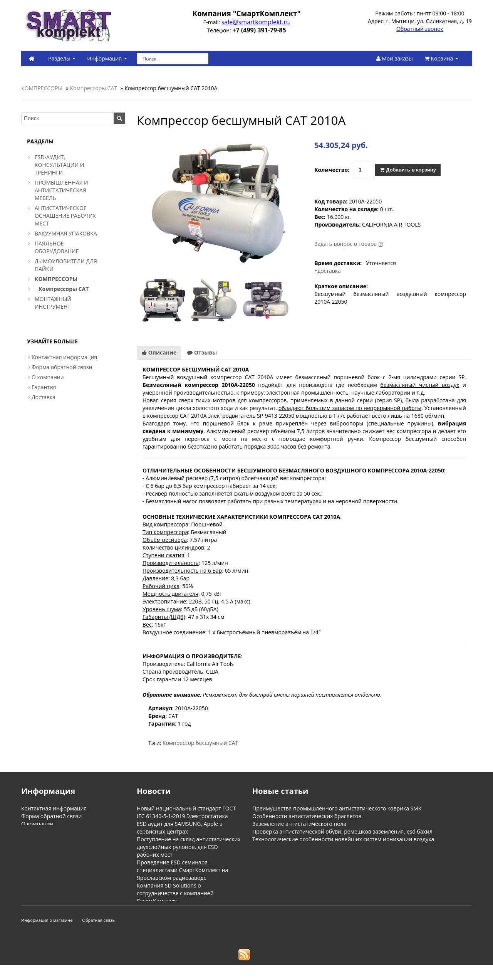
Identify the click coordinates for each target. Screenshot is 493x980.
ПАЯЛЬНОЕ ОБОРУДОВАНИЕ (57, 247)
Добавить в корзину (408, 170)
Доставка (44, 397)
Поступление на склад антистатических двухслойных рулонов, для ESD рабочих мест (189, 847)
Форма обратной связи (62, 367)
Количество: (332, 170)
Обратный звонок (420, 29)
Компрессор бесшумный (195, 743)
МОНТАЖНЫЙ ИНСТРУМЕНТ (53, 303)
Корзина (441, 58)
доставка (329, 271)
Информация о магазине (47, 935)
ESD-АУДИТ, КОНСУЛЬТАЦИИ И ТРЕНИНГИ (59, 165)
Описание (159, 352)
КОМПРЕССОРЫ (42, 88)
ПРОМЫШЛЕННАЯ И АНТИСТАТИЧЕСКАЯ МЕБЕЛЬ (61, 190)
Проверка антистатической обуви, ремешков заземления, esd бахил (342, 831)
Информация (107, 58)
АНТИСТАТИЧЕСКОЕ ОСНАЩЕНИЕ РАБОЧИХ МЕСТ (65, 216)
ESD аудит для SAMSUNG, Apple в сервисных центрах (180, 828)
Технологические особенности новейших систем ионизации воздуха (343, 839)
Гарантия (44, 387)
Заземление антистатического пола (299, 824)
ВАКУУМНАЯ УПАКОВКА (66, 233)
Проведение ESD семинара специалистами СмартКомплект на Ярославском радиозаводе (182, 870)
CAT (233, 743)
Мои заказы (395, 58)
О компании (48, 377)
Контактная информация (64, 357)
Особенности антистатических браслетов (307, 816)
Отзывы (202, 352)
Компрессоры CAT (93, 88)
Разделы (62, 58)
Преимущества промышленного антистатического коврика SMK (337, 808)
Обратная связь (98, 935)
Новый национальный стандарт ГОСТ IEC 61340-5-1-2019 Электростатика (186, 812)
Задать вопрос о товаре (345, 244)
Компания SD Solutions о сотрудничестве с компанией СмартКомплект (175, 893)
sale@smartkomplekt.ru (256, 22)
